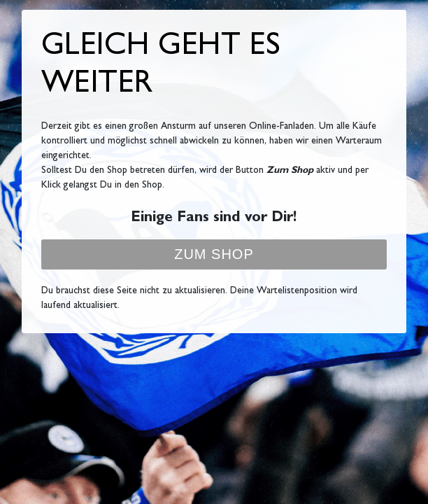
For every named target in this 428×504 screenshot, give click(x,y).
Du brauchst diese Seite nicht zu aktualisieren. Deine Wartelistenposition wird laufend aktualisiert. (199, 299)
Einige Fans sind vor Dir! (214, 219)
